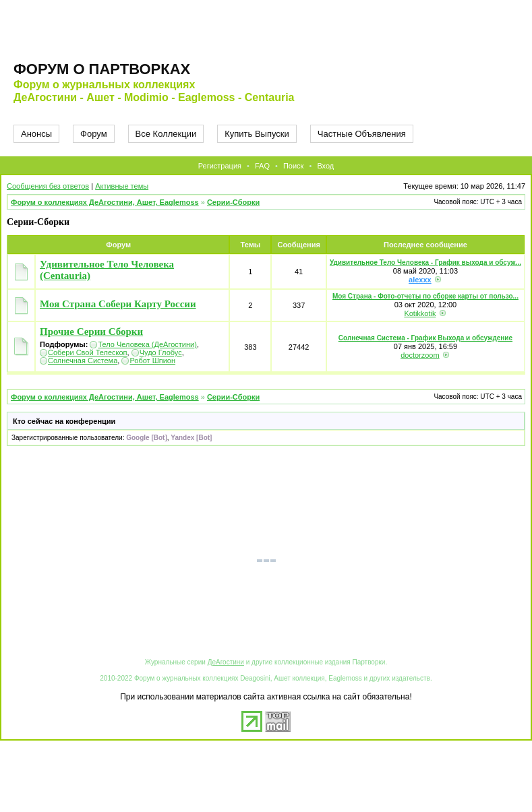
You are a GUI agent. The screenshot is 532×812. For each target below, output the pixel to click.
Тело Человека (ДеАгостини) (147, 344)
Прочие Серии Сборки (91, 332)
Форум (94, 134)
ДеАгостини (226, 662)
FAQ (262, 166)
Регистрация (220, 166)
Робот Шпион (152, 361)
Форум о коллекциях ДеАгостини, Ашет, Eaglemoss (105, 202)
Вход (325, 166)
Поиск (293, 166)
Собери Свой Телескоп (88, 352)
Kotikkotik (420, 313)
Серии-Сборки (233, 202)
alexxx (420, 280)
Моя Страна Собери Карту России (118, 304)
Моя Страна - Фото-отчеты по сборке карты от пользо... (425, 296)
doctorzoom (420, 355)
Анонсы (36, 134)
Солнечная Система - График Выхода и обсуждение (425, 338)
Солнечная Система (83, 361)
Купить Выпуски (257, 134)
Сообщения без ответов (48, 186)
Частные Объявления (362, 134)
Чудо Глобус (161, 352)
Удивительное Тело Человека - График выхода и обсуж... (425, 262)
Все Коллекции (166, 134)
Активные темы (122, 186)
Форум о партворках (102, 69)
